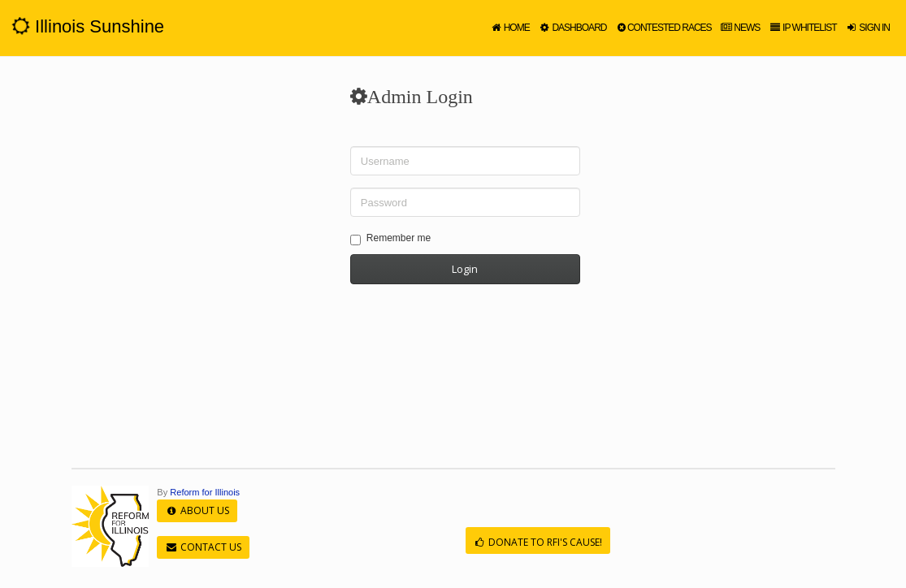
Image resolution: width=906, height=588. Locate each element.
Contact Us (203, 547)
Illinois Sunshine (88, 26)
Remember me (390, 239)
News (740, 28)
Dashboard (572, 28)
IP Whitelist (802, 28)
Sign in (867, 28)
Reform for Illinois (205, 492)
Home (509, 28)
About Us (197, 510)
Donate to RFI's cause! (538, 542)
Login (465, 269)
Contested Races (663, 28)
